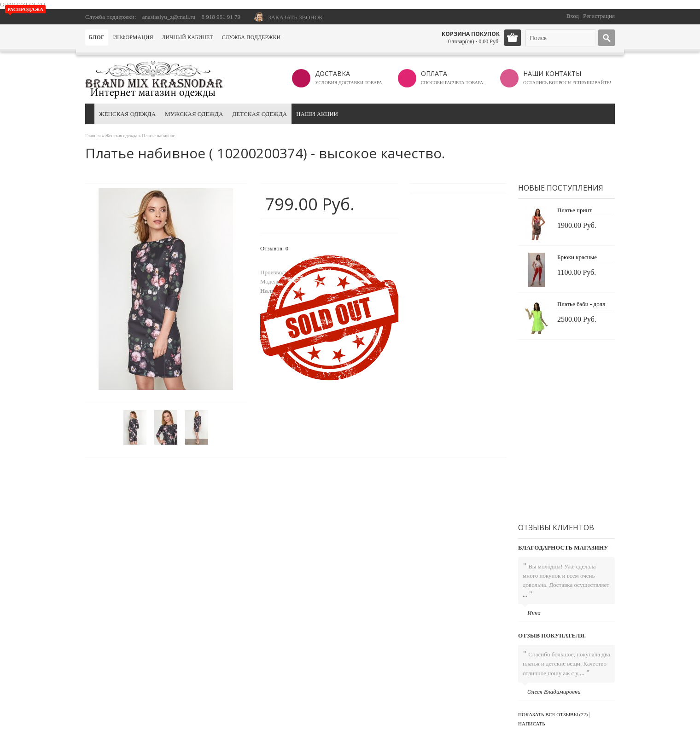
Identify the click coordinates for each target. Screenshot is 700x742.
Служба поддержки (251, 37)
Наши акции (317, 114)
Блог (97, 37)
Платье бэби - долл (581, 304)
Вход (573, 16)
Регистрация (599, 16)
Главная (93, 136)
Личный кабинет (188, 37)
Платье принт (575, 210)
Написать (532, 724)
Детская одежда (260, 114)
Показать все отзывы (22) (553, 714)
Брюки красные (577, 257)
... (525, 594)
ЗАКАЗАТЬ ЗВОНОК (295, 17)
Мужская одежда (194, 114)
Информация (133, 37)
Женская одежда (127, 114)
